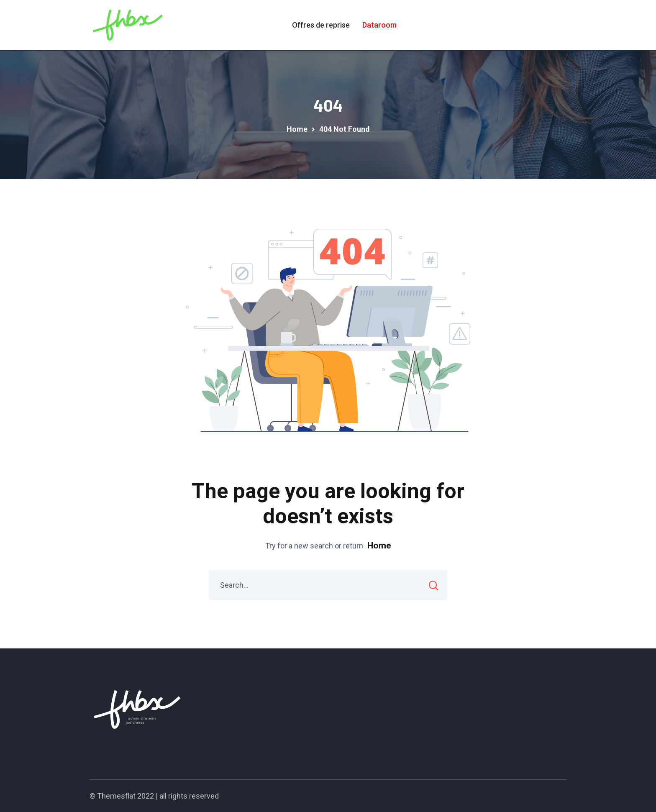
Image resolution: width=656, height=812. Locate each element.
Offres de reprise (321, 25)
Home (379, 546)
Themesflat (116, 796)
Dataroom (379, 25)
